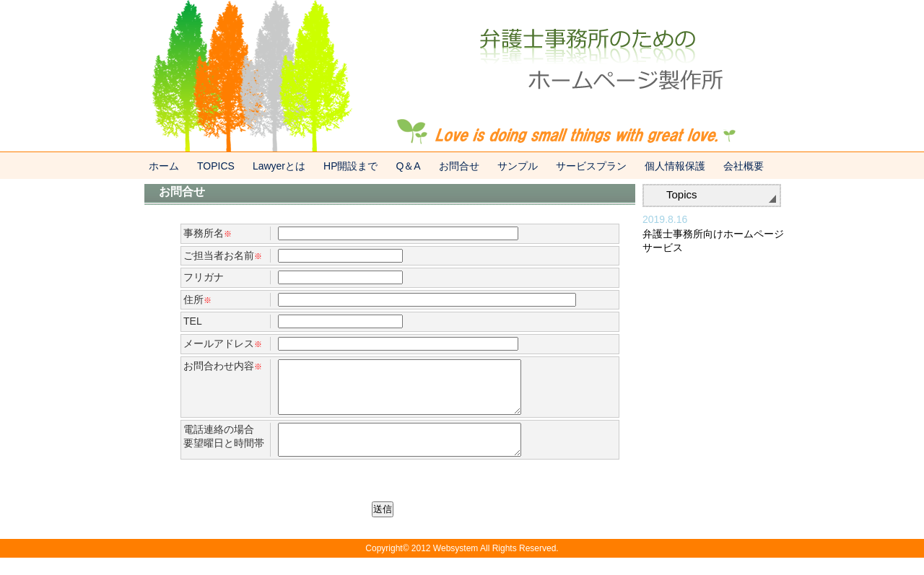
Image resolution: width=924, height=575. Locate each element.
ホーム (164, 166)
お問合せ (459, 166)
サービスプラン (591, 166)
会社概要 (744, 166)
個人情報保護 (675, 166)
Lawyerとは (279, 166)
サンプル (518, 166)
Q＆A (408, 166)
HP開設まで (350, 166)
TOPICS (216, 166)
